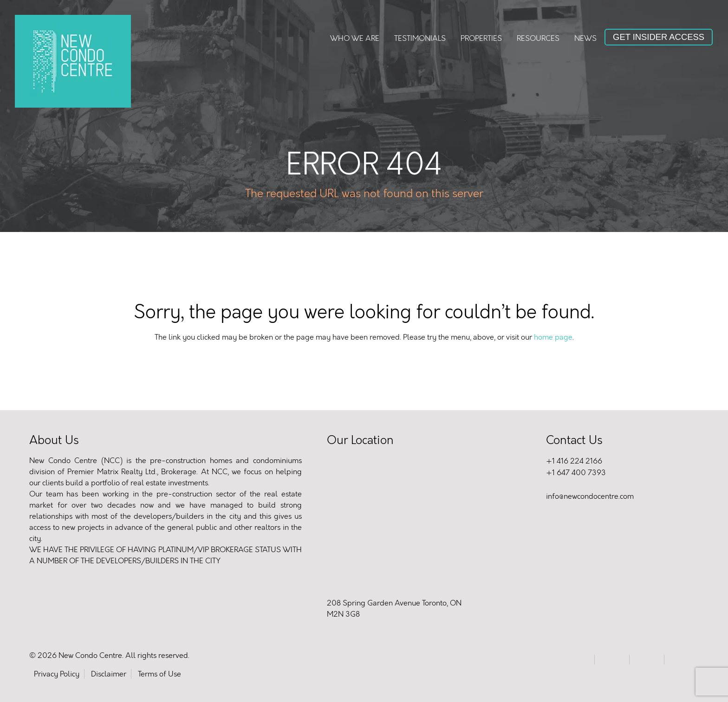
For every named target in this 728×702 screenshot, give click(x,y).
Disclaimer (109, 674)
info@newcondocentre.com (590, 496)
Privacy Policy (57, 674)
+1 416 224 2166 (574, 461)
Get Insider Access (659, 37)
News (585, 38)
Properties (481, 38)
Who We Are (355, 38)
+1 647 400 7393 (576, 473)
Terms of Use (159, 674)
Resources (538, 38)
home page (553, 337)
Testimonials (420, 38)
